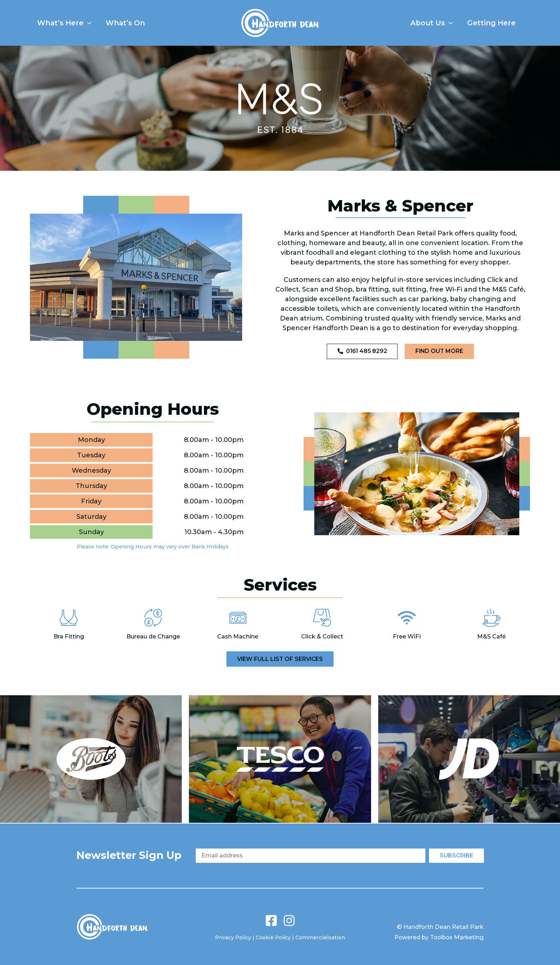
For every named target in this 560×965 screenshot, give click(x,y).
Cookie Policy (273, 937)
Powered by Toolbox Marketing (437, 937)
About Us (421, 23)
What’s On (136, 23)
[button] (91, 23)
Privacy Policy (233, 937)
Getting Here (488, 23)
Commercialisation (320, 937)
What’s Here (68, 23)
